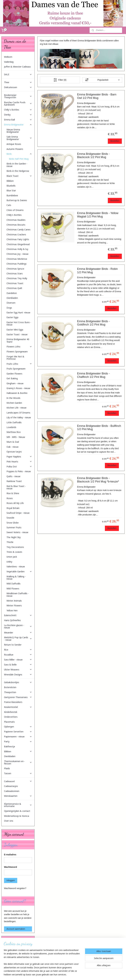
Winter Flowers (14, 605)
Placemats (9, 722)
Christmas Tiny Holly (17, 278)
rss (61, 974)
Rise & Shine (13, 493)
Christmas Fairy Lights (18, 239)
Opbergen (18, 727)
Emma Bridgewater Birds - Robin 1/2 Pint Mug (97, 271)
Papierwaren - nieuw (18, 737)
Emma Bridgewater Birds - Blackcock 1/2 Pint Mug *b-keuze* (98, 480)
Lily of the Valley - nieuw (19, 417)
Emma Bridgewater (18, 125)
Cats (9, 205)
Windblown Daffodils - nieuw (18, 595)
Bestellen (115, 141)
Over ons (9, 821)
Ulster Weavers (18, 670)
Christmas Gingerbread (18, 244)
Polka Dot (19, 467)
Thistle (10, 542)
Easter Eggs (12, 317)
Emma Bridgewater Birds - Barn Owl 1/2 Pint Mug (97, 96)
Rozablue (18, 655)
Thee (18, 82)
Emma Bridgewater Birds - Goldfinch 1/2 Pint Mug (93, 323)
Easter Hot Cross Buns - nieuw (19, 323)
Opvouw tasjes (14, 452)
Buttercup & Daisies (17, 200)
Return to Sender (13, 645)
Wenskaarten (18, 796)
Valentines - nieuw (16, 566)
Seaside (10, 518)
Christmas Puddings (17, 264)
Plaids (7, 768)
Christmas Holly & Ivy (17, 249)
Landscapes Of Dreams (18, 413)
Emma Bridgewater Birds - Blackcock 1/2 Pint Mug (93, 155)
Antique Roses (14, 144)
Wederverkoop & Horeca (17, 816)
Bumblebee (12, 195)
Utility (9, 562)
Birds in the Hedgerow (18, 171)
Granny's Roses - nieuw (18, 388)
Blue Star (11, 190)
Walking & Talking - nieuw (16, 578)
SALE (18, 74)
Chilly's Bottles (18, 110)
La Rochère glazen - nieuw (18, 626)
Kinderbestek (11, 712)
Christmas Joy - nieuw (17, 254)
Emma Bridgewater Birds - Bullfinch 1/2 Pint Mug (99, 427)
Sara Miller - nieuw (18, 660)
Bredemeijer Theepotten (18, 96)
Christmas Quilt (14, 288)
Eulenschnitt (18, 615)
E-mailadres (10, 855)
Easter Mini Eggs (15, 330)
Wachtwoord (10, 867)
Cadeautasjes (11, 786)
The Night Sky (14, 537)
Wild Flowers (13, 589)
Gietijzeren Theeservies (18, 697)
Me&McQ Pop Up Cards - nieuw (18, 639)
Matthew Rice (14, 432)
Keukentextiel (18, 707)
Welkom (8, 57)
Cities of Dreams (15, 210)
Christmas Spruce (15, 269)
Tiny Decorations (15, 547)
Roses (10, 498)
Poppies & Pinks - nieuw (19, 471)
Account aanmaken (16, 929)
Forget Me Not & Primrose (15, 358)
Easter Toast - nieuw (17, 334)
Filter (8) (60, 80)
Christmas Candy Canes (18, 229)
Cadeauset (18, 781)
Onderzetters (11, 717)
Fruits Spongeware (16, 369)
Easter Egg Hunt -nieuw (18, 312)
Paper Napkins (19, 457)
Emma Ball (18, 120)
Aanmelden (12, 961)
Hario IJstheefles (12, 620)
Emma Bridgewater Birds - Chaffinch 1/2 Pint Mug (93, 375)
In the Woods (13, 398)
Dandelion (12, 293)
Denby (18, 115)
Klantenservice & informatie (18, 805)
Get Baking (12, 378)
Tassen (18, 773)
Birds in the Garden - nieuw (17, 165)
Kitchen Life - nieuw (16, 408)
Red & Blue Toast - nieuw (16, 487)
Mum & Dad (13, 442)
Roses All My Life (15, 503)
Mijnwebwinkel (96, 974)
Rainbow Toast (14, 481)
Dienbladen (12, 298)
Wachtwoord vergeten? (15, 888)
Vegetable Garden (19, 571)
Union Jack (12, 557)
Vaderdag (9, 62)
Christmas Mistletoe (17, 259)
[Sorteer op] (102, 80)
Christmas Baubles (16, 220)
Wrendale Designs (18, 674)
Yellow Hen (12, 610)
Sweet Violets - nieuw (17, 532)
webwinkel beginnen (72, 974)
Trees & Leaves (14, 552)
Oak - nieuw (12, 447)
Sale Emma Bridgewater (19, 138)
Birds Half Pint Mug (19, 159)
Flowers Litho (19, 347)
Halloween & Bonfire (17, 393)
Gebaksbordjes (18, 682)
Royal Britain (13, 508)
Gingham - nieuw (15, 383)
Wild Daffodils (13, 584)
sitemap (56, 974)
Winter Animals (14, 601)
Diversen (11, 303)
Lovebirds (11, 427)
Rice (18, 650)
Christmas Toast (15, 283)
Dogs (9, 308)
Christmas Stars (15, 273)
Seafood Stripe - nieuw (18, 513)
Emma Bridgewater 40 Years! (18, 340)
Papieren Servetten (18, 732)
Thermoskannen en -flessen (18, 762)
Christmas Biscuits (16, 225)
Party (18, 741)
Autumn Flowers (15, 149)
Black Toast (19, 176)
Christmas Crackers (16, 234)
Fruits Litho (19, 364)
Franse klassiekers (13, 702)
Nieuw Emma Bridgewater (13, 131)
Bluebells (11, 186)
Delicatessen (18, 87)
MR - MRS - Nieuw (16, 437)
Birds (19, 154)
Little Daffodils (14, 422)
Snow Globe (13, 523)
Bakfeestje (10, 746)
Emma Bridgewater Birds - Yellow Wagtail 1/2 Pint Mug (98, 215)
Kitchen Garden (14, 403)
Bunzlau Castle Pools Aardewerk (18, 104)
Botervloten (10, 687)
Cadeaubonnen (12, 791)
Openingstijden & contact (17, 811)
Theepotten (18, 692)
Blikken (10, 181)
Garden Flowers (14, 374)
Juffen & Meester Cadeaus (17, 67)
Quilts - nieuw (13, 476)
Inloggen (11, 880)
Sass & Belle (18, 665)
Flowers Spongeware (17, 352)
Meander (18, 633)
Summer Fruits (14, 527)
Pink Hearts (19, 462)
